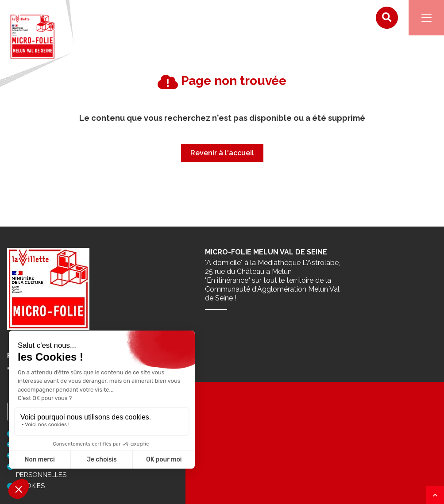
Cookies (30, 486)
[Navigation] (426, 18)
